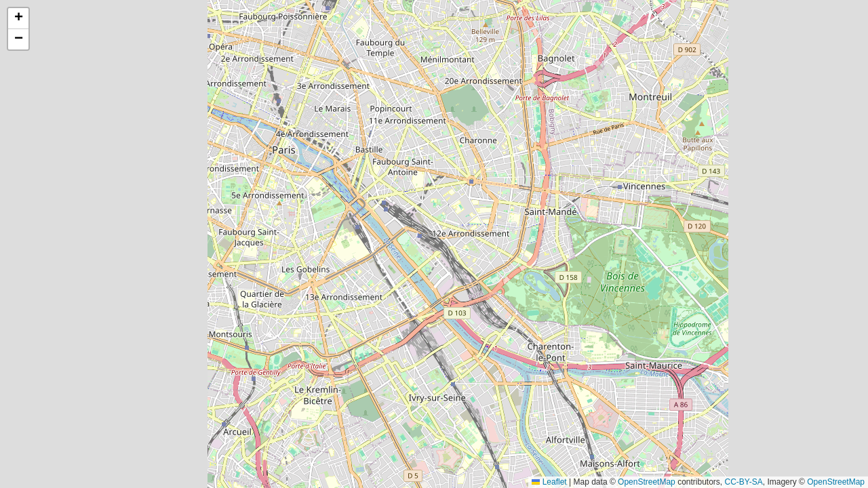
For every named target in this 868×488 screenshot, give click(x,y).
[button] (18, 19)
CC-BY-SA (744, 482)
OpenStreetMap (647, 482)
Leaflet (549, 482)
